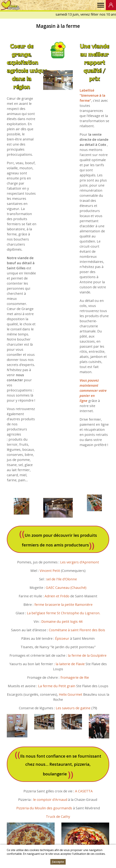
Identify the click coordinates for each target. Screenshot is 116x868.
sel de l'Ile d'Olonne (62, 579)
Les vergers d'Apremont (80, 562)
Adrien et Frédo (57, 596)
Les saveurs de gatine (73, 708)
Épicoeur (62, 638)
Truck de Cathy (58, 817)
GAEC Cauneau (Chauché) (66, 588)
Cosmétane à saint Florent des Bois (77, 630)
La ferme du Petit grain (57, 686)
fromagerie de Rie (75, 677)
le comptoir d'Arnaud (50, 800)
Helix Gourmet (71, 694)
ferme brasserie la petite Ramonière (63, 605)
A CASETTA (84, 791)
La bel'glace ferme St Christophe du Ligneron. (64, 613)
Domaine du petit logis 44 (62, 621)
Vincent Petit (50, 571)
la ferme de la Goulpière (87, 655)
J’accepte (58, 862)
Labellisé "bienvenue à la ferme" (92, 95)
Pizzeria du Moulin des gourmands (44, 808)
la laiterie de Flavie (70, 664)
